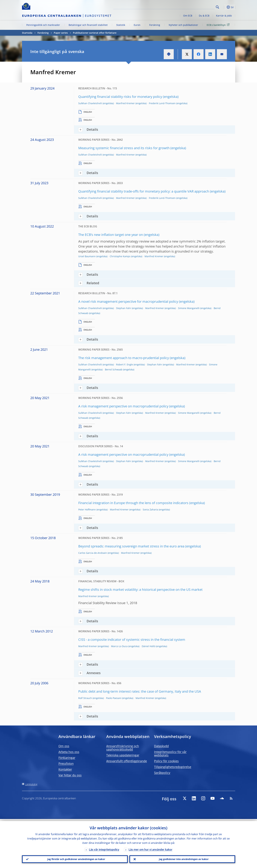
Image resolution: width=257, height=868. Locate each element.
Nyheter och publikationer (183, 25)
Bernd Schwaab (114, 369)
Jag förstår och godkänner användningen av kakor (75, 858)
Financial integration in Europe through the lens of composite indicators (133, 503)
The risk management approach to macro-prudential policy (124, 358)
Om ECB (188, 16)
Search (217, 7)
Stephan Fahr (124, 308)
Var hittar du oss (70, 775)
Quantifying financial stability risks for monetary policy (120, 97)
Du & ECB (204, 16)
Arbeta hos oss (69, 752)
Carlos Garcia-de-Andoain (93, 553)
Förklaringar (67, 758)
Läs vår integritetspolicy (104, 847)
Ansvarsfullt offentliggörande (127, 761)
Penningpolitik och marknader (43, 25)
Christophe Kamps (120, 256)
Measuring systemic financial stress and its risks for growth (124, 148)
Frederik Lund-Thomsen (162, 103)
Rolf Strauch (85, 698)
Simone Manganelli (189, 308)
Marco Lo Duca (119, 646)
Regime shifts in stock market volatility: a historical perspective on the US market (140, 590)
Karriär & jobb (224, 16)
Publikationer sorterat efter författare (95, 33)
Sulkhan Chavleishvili (90, 103)
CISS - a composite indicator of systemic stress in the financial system (132, 640)
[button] (224, 7)
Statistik (121, 25)
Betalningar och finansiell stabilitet (88, 25)
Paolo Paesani (114, 698)
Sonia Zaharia (150, 510)
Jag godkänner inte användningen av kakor (182, 858)
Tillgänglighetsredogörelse (173, 767)
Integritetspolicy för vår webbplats (170, 753)
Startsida (27, 33)
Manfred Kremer (125, 103)
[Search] (198, 7)
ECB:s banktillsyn (219, 25)
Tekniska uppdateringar (123, 755)
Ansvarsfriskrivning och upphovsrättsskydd (123, 748)
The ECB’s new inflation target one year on (111, 235)
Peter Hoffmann (87, 510)
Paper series (61, 33)
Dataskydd (161, 746)
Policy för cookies (166, 761)
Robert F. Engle (125, 364)
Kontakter (65, 769)
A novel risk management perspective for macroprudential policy (128, 301)
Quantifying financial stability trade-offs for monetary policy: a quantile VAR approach (144, 191)
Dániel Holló (148, 646)
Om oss (64, 746)
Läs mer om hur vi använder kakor (150, 847)
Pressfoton (66, 763)
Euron (137, 25)
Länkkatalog (31, 784)
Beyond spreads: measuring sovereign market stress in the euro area (131, 546)
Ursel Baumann (87, 256)
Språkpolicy (162, 773)
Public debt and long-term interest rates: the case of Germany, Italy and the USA (140, 691)
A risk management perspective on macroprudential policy (123, 406)
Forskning (155, 25)
